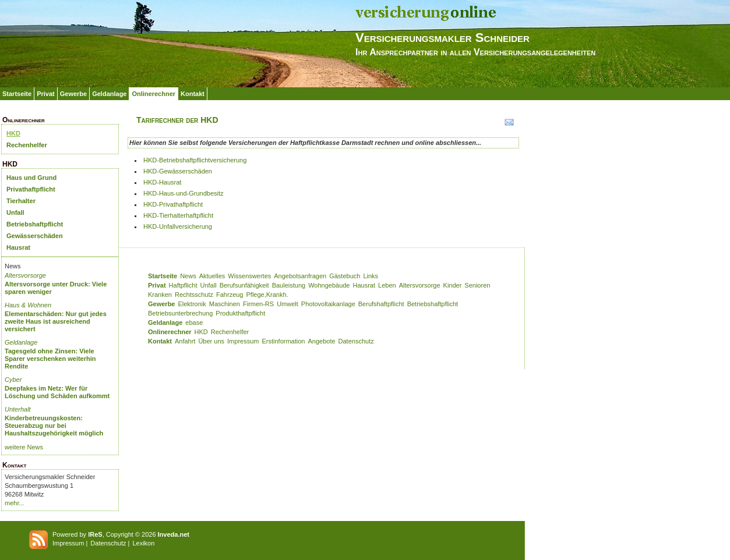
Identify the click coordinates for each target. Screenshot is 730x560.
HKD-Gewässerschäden (178, 171)
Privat (46, 94)
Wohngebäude (329, 285)
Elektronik (192, 304)
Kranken (160, 295)
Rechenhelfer (27, 145)
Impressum (243, 341)
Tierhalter (21, 201)
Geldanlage (109, 94)
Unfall (15, 212)
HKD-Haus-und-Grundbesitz (184, 193)
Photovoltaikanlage (328, 304)
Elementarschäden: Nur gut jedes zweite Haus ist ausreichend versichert (56, 321)
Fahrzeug (230, 295)
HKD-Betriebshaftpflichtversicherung (195, 160)
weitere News (24, 447)
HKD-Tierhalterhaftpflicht (178, 215)
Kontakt (193, 94)
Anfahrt (185, 341)
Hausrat (18, 247)
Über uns (211, 341)
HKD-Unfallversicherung (178, 226)
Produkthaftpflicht (240, 313)
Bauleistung (289, 285)
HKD (13, 133)
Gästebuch (345, 276)
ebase (194, 322)
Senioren (477, 285)
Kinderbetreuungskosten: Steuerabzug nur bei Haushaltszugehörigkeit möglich (54, 426)
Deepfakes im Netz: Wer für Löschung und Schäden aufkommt (57, 392)
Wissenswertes (249, 276)
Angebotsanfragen (300, 276)
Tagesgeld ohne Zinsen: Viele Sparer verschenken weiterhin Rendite (50, 359)
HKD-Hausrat (162, 182)
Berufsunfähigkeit (244, 285)
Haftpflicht (183, 285)
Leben (387, 285)
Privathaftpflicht (31, 189)
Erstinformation (283, 341)
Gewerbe (73, 94)
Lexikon (143, 543)
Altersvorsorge (25, 275)
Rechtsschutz (194, 295)
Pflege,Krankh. (267, 295)
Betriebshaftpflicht (35, 224)
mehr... (15, 503)
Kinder (453, 285)
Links (371, 276)
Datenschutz (356, 341)
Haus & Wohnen (28, 305)
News (188, 276)
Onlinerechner (154, 94)
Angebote (321, 341)
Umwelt (288, 304)
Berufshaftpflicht (381, 304)
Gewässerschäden (35, 236)
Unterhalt (18, 409)
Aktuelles (212, 276)
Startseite (17, 94)
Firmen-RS (258, 304)
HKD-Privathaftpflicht (173, 204)
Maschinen (225, 304)
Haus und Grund (31, 178)
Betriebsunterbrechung (180, 313)
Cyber (13, 380)
